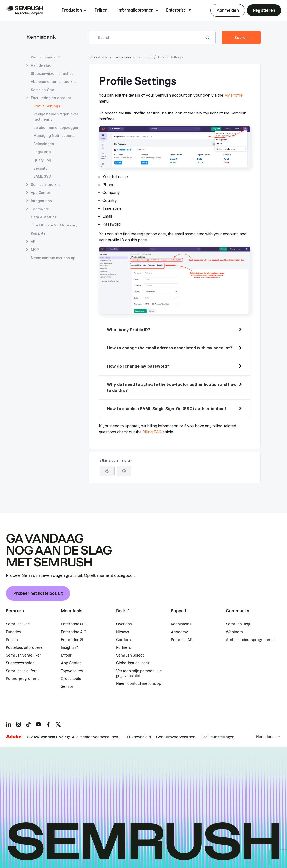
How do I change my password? (138, 366)
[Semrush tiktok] (28, 724)
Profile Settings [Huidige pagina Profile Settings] (47, 106)
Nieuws (123, 632)
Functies (13, 632)
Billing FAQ (152, 432)
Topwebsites (72, 671)
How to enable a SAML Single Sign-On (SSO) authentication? (167, 409)
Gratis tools (71, 679)
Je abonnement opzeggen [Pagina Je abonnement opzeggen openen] (56, 127)
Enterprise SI (72, 640)
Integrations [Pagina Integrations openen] (41, 201)
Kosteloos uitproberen (25, 648)
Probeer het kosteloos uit (38, 593)
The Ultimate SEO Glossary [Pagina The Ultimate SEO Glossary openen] (54, 225)
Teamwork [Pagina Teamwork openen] (40, 209)
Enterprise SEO (74, 624)
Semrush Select (130, 655)
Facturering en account (133, 57)
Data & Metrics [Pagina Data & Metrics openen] (44, 217)
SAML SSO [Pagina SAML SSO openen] (42, 176)
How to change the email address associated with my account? (170, 348)
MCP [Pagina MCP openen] (35, 250)
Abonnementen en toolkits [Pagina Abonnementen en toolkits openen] (54, 82)
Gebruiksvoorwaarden (176, 737)
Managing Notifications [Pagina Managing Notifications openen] (54, 136)
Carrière (123, 640)
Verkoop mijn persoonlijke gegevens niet (139, 674)
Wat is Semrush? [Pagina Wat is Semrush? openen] (45, 57)
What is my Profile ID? (129, 330)
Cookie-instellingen (217, 737)
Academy (179, 632)
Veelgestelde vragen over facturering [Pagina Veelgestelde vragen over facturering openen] (56, 117)
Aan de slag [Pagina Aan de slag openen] (41, 65)
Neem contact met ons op (139, 684)
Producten (72, 10)
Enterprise (176, 10)
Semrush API (182, 640)
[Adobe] (14, 737)
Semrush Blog (238, 624)
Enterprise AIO (74, 632)
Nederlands (266, 737)
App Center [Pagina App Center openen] (41, 193)
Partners (123, 648)
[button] (124, 471)
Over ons (124, 624)
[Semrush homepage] (24, 10)
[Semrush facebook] (48, 724)
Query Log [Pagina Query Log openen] (42, 160)
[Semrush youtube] (38, 724)
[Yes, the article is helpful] (107, 471)
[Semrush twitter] (58, 724)
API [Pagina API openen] (34, 241)
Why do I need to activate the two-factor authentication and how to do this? (172, 387)
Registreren (264, 10)
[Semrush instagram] (19, 724)
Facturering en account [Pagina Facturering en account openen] (51, 98)
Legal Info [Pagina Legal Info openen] (42, 152)
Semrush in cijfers (22, 671)
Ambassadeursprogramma (250, 640)
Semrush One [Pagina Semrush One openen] (42, 90)
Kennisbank (41, 37)
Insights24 (70, 648)
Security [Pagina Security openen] (40, 168)
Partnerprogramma (23, 679)
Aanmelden (228, 10)
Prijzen (101, 10)
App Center (71, 663)
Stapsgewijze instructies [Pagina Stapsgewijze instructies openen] (52, 73)
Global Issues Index (133, 663)
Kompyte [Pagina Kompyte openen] (38, 233)
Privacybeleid (139, 737)
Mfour (66, 655)
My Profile (233, 95)
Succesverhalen (20, 663)
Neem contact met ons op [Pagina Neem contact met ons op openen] (53, 258)
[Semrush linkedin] (9, 724)
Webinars (234, 632)
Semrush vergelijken (24, 655)
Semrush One (18, 624)
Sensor (67, 687)
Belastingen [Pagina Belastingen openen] (44, 144)
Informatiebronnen (135, 10)
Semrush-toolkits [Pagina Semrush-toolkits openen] (46, 184)
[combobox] (147, 38)
